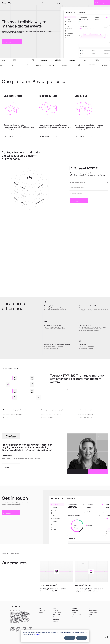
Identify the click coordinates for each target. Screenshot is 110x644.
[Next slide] (105, 437)
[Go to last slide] (99, 437)
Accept (70, 638)
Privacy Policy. (37, 634)
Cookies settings (58, 638)
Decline (82, 638)
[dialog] (55, 636)
